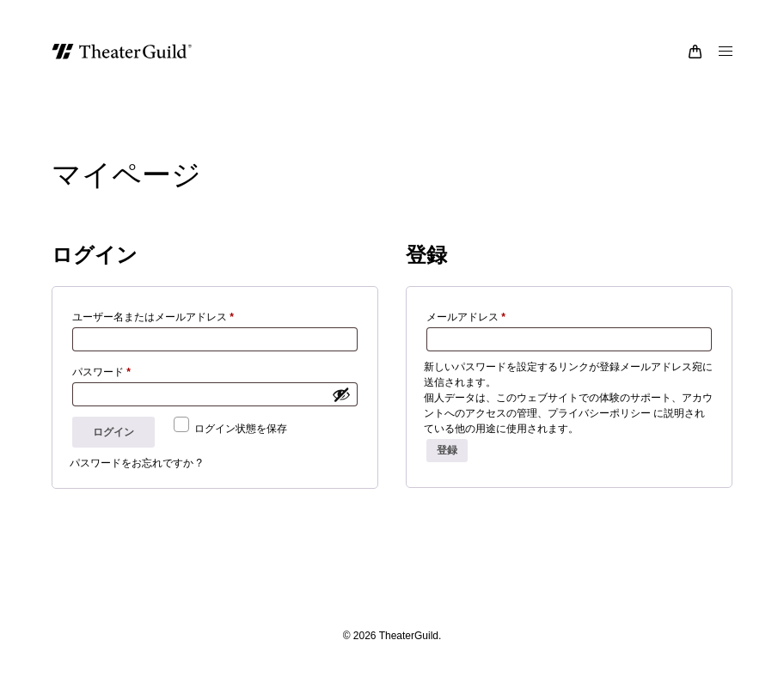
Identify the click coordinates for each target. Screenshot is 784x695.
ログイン (113, 448)
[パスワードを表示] (341, 410)
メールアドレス (471, 332)
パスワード (106, 387)
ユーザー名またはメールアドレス (158, 332)
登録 (447, 466)
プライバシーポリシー (599, 429)
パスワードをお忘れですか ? (136, 479)
